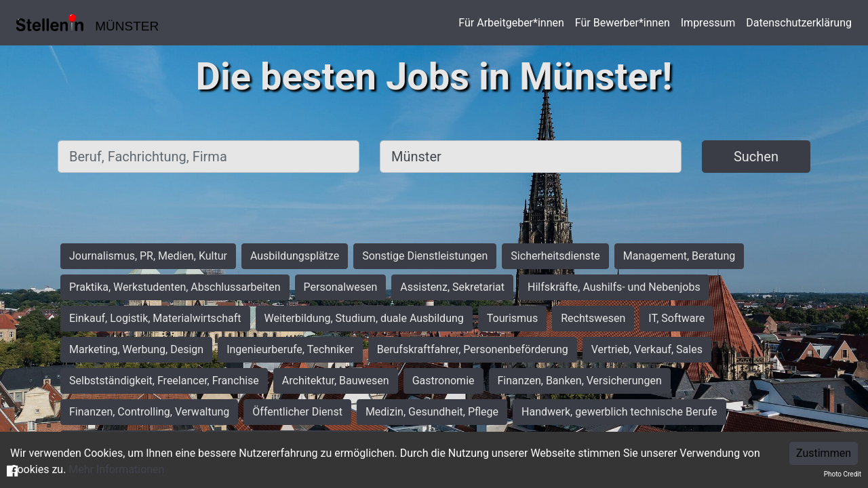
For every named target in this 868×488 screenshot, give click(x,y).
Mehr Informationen (116, 469)
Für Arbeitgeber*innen (511, 23)
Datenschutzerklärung (799, 23)
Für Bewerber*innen (623, 23)
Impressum (708, 23)
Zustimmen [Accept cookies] (824, 453)
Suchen (756, 157)
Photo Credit (843, 474)
